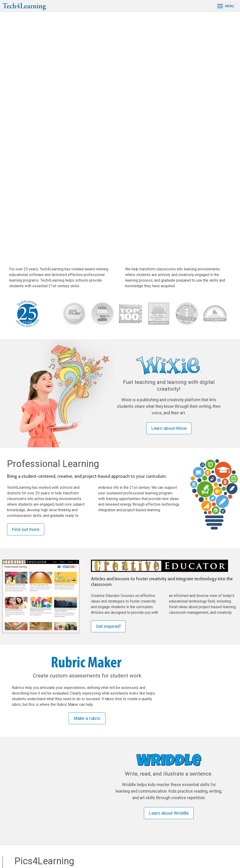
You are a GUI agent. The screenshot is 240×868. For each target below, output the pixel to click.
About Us (152, 798)
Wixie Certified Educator (118, 815)
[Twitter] (27, 855)
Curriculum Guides (67, 815)
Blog (149, 823)
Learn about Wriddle (169, 577)
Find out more (26, 294)
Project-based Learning (117, 798)
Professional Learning (117, 790)
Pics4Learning (64, 798)
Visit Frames (180, 762)
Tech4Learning (158, 790)
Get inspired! (108, 391)
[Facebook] (11, 855)
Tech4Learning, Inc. (203, 852)
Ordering (152, 815)
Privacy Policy (225, 852)
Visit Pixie (101, 757)
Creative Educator (67, 807)
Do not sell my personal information (211, 858)
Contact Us (200, 798)
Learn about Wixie (169, 193)
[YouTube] (34, 855)
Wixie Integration (112, 807)
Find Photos (31, 668)
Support (151, 807)
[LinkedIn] (19, 855)
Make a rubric (87, 483)
